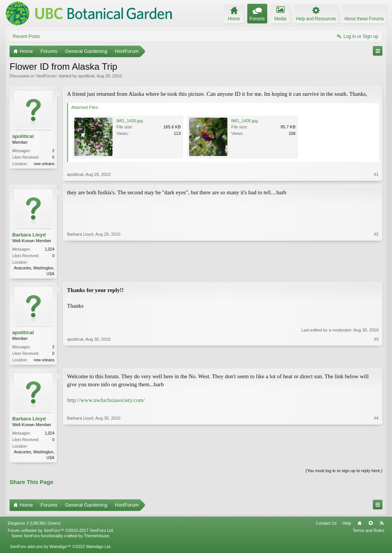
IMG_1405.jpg (244, 121)
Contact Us (326, 525)
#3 (376, 360)
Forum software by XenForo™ (61, 533)
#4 (376, 458)
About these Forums (364, 19)
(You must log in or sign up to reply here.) (344, 473)
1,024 (50, 249)
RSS (382, 525)
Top (371, 525)
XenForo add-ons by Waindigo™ (40, 549)
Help (347, 525)
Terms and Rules (368, 533)
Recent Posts (26, 36)
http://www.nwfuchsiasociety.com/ (106, 402)
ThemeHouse (96, 538)
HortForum (47, 76)
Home (359, 525)
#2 (376, 273)
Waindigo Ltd (98, 549)
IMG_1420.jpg (130, 121)
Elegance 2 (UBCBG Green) (34, 525)
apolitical (86, 76)
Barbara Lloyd (29, 235)
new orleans (44, 164)
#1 (376, 174)
